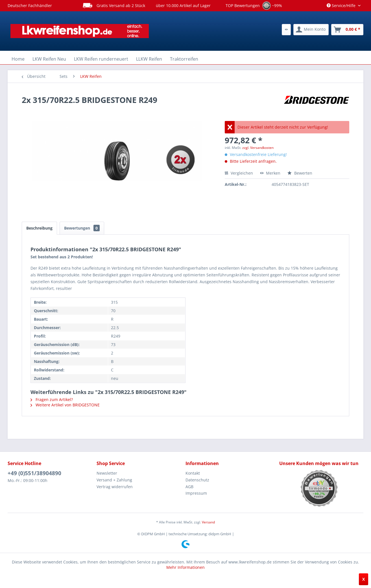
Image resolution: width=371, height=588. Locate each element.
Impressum (196, 493)
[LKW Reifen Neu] (49, 59)
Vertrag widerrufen (115, 487)
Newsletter (107, 473)
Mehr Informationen (185, 567)
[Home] (18, 59)
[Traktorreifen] (184, 59)
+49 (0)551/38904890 (34, 473)
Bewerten (300, 173)
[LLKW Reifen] (149, 59)
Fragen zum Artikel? (52, 399)
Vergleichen (239, 173)
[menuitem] (286, 30)
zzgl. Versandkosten (258, 148)
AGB (189, 487)
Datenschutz (197, 480)
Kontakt (193, 473)
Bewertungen (82, 228)
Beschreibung (39, 228)
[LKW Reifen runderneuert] (101, 59)
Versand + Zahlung (114, 480)
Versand (208, 522)
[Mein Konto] (311, 30)
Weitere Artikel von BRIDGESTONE (65, 405)
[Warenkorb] (347, 30)
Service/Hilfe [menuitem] (342, 5)
